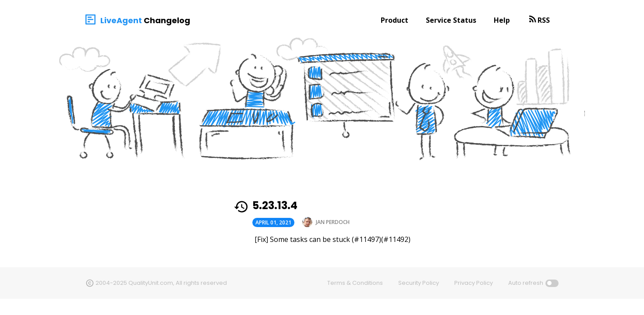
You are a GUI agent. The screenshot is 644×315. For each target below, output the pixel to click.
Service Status (451, 20)
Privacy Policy (474, 283)
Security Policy (419, 283)
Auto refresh (526, 283)
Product (395, 20)
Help (502, 20)
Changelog (167, 20)
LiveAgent (121, 20)
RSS (544, 20)
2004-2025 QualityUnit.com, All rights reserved (161, 283)
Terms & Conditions (355, 283)
